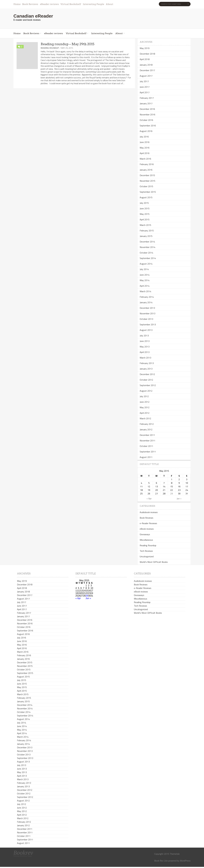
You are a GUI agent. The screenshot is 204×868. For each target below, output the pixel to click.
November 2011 (147, 441)
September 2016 (148, 126)
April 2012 (145, 413)
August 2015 (146, 197)
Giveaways (145, 534)
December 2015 (147, 175)
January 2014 (146, 302)
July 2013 (144, 336)
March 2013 (145, 358)
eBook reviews (147, 529)
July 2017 (144, 81)
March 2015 (145, 225)
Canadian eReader (33, 16)
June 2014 (145, 275)
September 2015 (148, 192)
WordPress (185, 861)
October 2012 (146, 380)
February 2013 (147, 363)
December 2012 (147, 374)
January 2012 (146, 429)
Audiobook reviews (149, 512)
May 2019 (145, 48)
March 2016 (145, 159)
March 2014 (145, 291)
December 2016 (147, 109)
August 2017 (146, 76)
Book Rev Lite (161, 861)
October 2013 (146, 319)
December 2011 (147, 435)
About (110, 4)
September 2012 (148, 385)
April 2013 (145, 352)
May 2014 (145, 280)
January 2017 (146, 103)
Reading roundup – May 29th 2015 (68, 44)
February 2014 (147, 297)
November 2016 (147, 114)
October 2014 (146, 253)
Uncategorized (147, 556)
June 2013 (145, 341)
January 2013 (146, 369)
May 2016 (145, 148)
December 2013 (147, 308)
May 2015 (145, 214)
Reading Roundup (50, 48)
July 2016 (144, 137)
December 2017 (147, 70)
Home (17, 4)
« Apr (149, 498)
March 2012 (145, 418)
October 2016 (146, 120)
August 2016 (146, 131)
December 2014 (147, 242)
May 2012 (145, 407)
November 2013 (147, 313)
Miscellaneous (146, 540)
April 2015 (145, 219)
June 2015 (145, 208)
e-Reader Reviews (148, 523)
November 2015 (147, 181)
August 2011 (146, 457)
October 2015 (146, 186)
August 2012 (146, 391)
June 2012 (145, 402)
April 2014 (145, 286)
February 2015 (147, 231)
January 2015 (146, 236)
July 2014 (144, 269)
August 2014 (146, 264)
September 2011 (148, 452)
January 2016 (146, 170)
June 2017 (145, 87)
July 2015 (144, 203)
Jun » (179, 498)
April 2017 (145, 92)
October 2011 (146, 446)
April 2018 (145, 59)
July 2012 (144, 396)
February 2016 (147, 164)
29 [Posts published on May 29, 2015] (172, 494)
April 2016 (145, 153)
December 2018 (147, 54)
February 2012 (147, 424)
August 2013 (146, 330)
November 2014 (147, 247)
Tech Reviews (146, 551)
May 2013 (145, 347)
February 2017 (147, 98)
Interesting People (93, 4)
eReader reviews (49, 4)
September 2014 (148, 258)
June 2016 (145, 142)
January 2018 (146, 65)
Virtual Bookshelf (71, 4)
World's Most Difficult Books (154, 562)
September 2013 (148, 324)
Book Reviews (30, 4)
